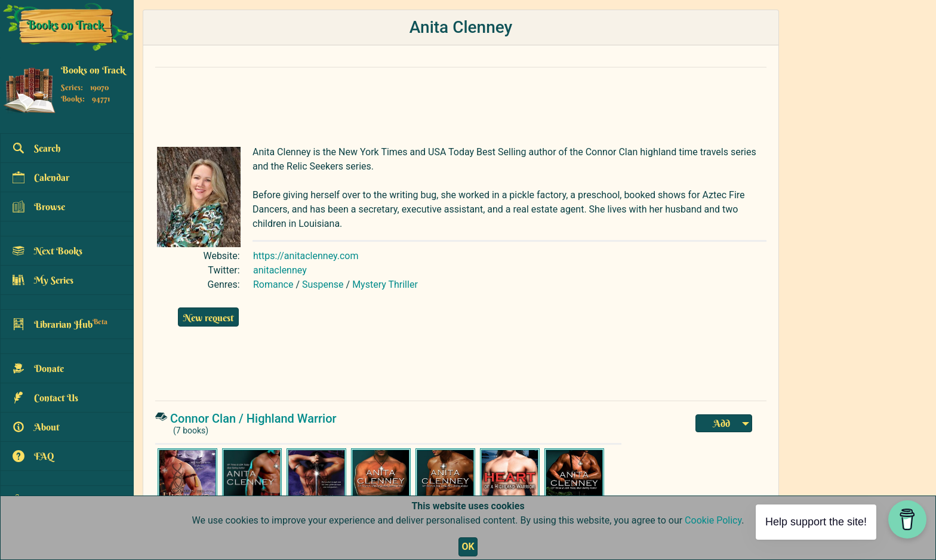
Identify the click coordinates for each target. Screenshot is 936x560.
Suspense (323, 284)
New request (208, 318)
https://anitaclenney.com (306, 256)
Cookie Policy (713, 520)
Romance (273, 284)
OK (468, 547)
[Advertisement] (439, 104)
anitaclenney (280, 270)
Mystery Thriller (385, 284)
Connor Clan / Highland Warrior (253, 419)
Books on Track (93, 70)
